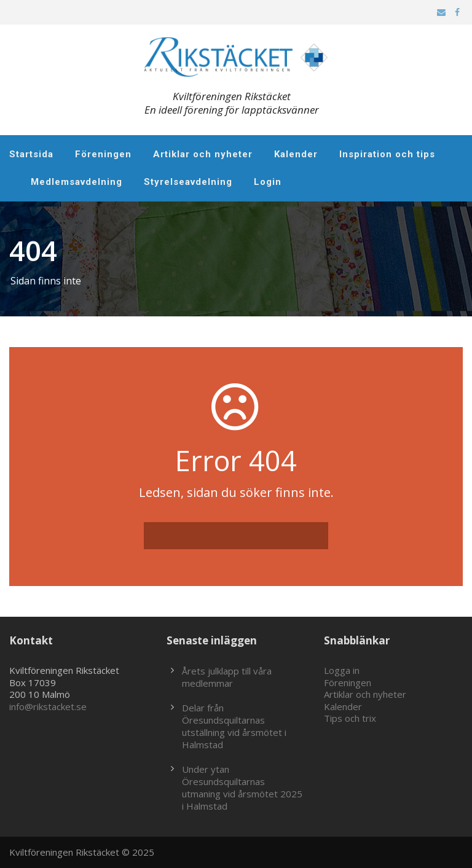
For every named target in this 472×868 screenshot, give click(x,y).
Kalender (296, 154)
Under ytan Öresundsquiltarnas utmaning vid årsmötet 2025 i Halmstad (242, 788)
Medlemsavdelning (77, 182)
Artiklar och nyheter (203, 154)
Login (268, 182)
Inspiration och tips (387, 154)
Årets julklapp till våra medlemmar (227, 677)
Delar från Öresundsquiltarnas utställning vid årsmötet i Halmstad (234, 726)
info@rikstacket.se (48, 706)
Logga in (342, 670)
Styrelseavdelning (188, 182)
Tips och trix (350, 718)
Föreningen (103, 154)
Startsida (31, 154)
